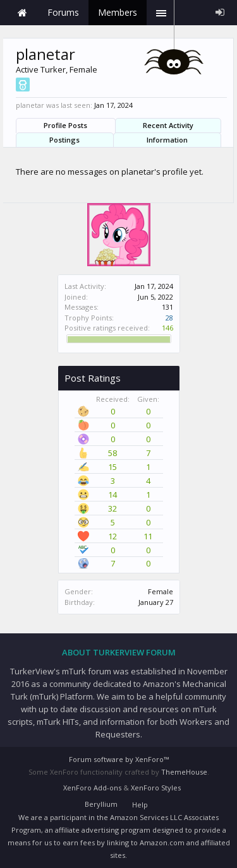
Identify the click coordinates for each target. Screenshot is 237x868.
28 (169, 318)
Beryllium (101, 804)
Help (140, 805)
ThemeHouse (184, 772)
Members (118, 12)
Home (22, 13)
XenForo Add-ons (92, 788)
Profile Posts (65, 125)
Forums (63, 12)
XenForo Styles (156, 788)
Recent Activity (168, 125)
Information (167, 140)
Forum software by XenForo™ (119, 759)
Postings (64, 140)
